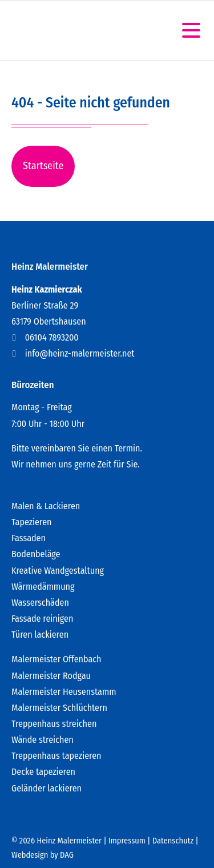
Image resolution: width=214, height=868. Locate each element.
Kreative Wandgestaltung (58, 571)
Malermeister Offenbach (56, 659)
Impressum (127, 841)
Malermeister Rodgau (51, 676)
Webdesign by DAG (43, 855)
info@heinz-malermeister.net (80, 353)
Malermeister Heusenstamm (64, 692)
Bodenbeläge (36, 554)
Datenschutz (173, 841)
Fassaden (29, 538)
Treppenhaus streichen (54, 724)
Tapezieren (31, 522)
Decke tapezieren (43, 772)
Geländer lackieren (47, 788)
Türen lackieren (40, 635)
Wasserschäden (40, 603)
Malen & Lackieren (46, 506)
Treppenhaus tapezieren (56, 756)
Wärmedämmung (43, 587)
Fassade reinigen (42, 619)
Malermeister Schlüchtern (59, 708)
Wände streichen (43, 740)
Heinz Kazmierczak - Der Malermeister (64, 30)
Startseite (43, 166)
